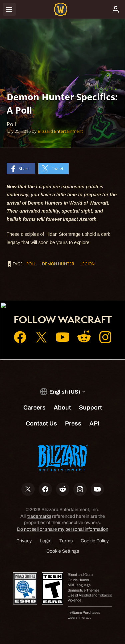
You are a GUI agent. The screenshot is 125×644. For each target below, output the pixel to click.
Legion (87, 264)
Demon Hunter (58, 264)
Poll (31, 264)
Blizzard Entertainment (60, 131)
